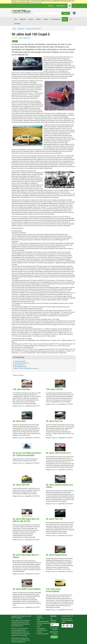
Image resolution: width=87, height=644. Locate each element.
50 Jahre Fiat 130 (54, 421)
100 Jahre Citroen (54, 389)
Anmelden (17, 24)
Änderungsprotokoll (43, 634)
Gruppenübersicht (42, 630)
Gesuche (31, 19)
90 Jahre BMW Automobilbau (27, 589)
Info (71, 19)
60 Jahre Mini (19, 421)
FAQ (38, 627)
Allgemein (21, 29)
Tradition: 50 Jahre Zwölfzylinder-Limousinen (26, 368)
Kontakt (39, 616)
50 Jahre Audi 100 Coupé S (33, 29)
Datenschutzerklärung (18, 642)
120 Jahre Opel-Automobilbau (53, 590)
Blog (65, 19)
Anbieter (38, 19)
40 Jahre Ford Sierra (19, 365)
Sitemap (40, 632)
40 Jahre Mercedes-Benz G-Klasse (26, 556)
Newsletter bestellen (54, 629)
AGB (24, 640)
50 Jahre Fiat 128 (54, 519)
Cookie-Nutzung (35, 3)
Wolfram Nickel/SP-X (25, 38)
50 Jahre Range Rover (56, 555)
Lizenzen (40, 625)
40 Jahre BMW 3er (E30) (20, 367)
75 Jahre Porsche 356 (19, 361)
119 (72, 616)
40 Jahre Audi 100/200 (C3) (21, 363)
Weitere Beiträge (18, 375)
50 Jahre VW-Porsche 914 (58, 453)
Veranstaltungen (56, 19)
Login (51, 6)
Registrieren (61, 6)
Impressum (40, 618)
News (14, 29)
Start (16, 19)
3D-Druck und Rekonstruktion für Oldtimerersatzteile (27, 454)
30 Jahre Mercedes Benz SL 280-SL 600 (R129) (26, 520)
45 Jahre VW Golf (21, 485)
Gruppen (46, 19)
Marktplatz (23, 19)
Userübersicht (41, 628)
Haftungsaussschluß (43, 621)
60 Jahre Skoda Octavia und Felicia (59, 486)
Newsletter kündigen (54, 633)
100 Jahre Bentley (21, 389)
